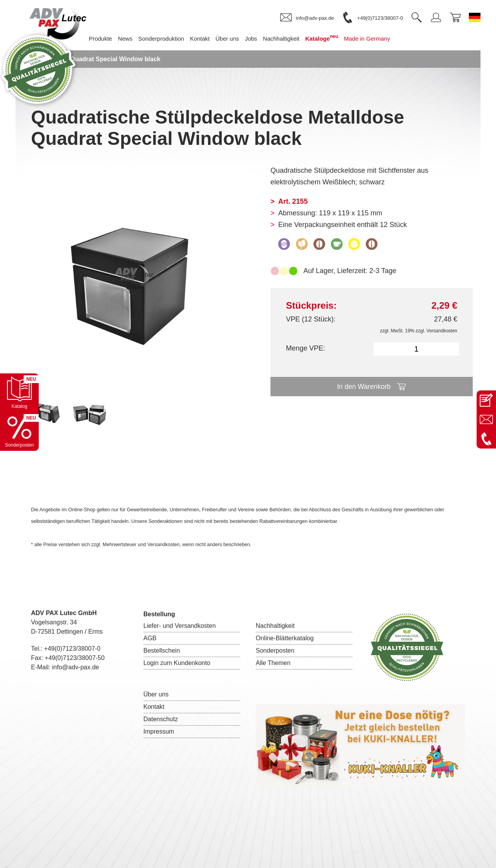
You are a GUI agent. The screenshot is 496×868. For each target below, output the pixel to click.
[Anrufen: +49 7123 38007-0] (486, 439)
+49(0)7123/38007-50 (75, 658)
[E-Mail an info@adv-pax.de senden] (486, 419)
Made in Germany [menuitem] (373, 39)
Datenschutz (161, 719)
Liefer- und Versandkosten (180, 626)
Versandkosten (442, 331)
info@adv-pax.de (75, 667)
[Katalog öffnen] (19, 393)
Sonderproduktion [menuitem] (167, 39)
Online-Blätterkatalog (285, 638)
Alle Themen (273, 663)
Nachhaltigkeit (275, 626)
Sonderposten (275, 651)
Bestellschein (162, 651)
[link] (307, 18)
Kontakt (154, 707)
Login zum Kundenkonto (177, 663)
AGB (150, 638)
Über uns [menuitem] (233, 39)
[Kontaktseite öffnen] (486, 400)
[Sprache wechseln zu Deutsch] (475, 17)
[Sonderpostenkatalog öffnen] (19, 431)
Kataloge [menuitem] (328, 38)
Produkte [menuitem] (106, 39)
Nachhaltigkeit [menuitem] (287, 39)
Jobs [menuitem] (257, 39)
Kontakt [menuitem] (206, 39)
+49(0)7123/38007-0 (72, 649)
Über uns (156, 694)
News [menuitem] (131, 39)
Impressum (159, 731)
